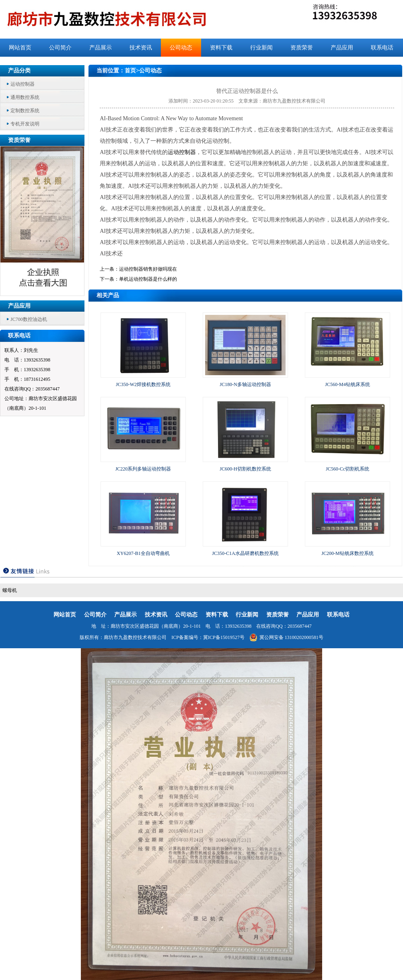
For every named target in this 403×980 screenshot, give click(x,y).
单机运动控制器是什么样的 (148, 279)
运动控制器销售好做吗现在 (148, 269)
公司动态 (181, 48)
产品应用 (342, 48)
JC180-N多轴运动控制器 (245, 384)
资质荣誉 (302, 48)
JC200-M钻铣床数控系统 (347, 553)
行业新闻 (261, 48)
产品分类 (19, 71)
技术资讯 (141, 48)
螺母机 (10, 590)
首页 (130, 71)
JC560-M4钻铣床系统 (347, 384)
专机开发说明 (25, 124)
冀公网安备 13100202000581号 (286, 637)
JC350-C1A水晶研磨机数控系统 (245, 553)
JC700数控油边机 (29, 319)
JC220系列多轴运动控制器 (143, 469)
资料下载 (221, 48)
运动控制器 (23, 84)
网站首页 (20, 48)
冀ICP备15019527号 (224, 637)
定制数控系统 (25, 111)
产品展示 (101, 48)
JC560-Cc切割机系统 (347, 469)
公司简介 (60, 48)
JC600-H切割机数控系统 (245, 469)
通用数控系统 (25, 97)
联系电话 (382, 48)
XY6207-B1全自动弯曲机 (143, 553)
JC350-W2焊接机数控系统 (143, 384)
